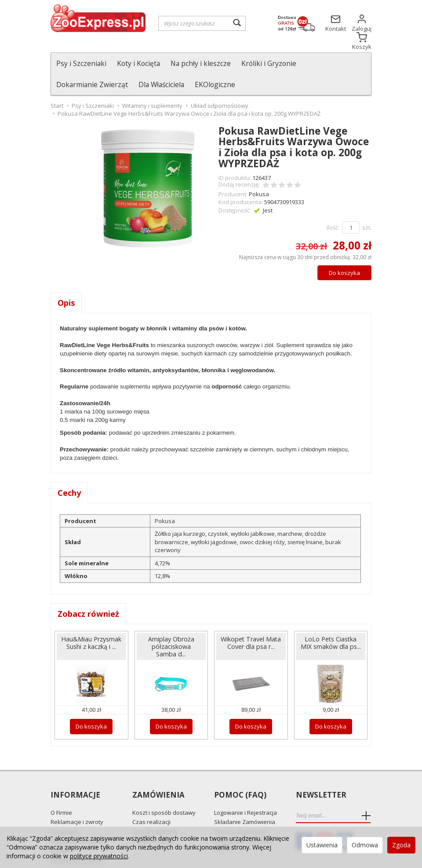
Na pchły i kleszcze (201, 63)
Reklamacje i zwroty (77, 801)
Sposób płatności (155, 810)
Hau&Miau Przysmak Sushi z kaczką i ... (91, 622)
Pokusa (259, 173)
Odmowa (365, 845)
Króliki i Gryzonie (269, 63)
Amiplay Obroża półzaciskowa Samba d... (171, 625)
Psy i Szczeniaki (81, 63)
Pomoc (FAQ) (240, 774)
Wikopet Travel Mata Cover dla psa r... (251, 622)
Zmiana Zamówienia (241, 810)
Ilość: (333, 206)
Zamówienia (158, 774)
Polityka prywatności (78, 820)
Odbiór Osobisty (154, 820)
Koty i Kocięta (138, 63)
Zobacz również (88, 593)
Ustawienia (322, 845)
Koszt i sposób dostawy (164, 791)
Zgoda (401, 845)
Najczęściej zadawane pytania (244, 823)
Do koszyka (344, 252)
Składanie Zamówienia (245, 801)
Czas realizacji (151, 801)
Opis (66, 282)
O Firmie (61, 791)
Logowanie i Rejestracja (246, 791)
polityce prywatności (99, 856)
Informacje (75, 774)
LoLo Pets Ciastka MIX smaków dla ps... (331, 622)
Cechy (69, 472)
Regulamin (65, 810)
